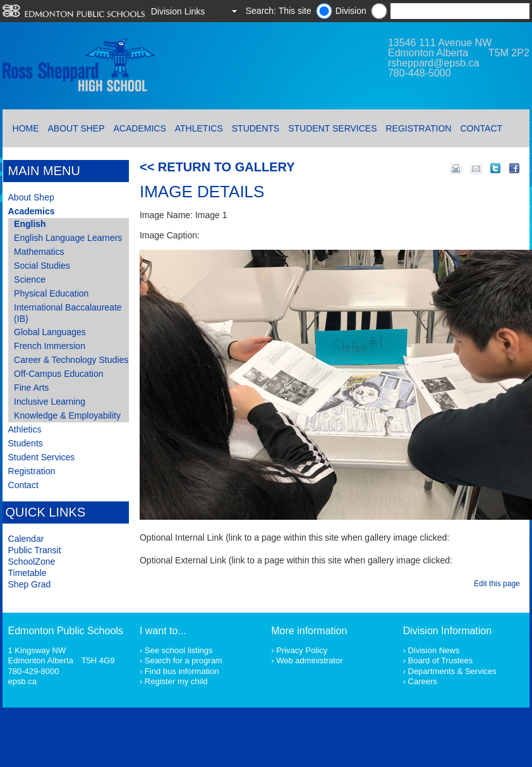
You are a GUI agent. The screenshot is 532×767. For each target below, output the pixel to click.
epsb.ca (23, 681)
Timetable (27, 573)
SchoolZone (32, 561)
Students (256, 128)
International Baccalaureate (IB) (68, 313)
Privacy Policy (302, 650)
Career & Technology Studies (71, 360)
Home (26, 128)
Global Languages (50, 332)
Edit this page (499, 584)
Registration (419, 128)
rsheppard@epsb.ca (433, 63)
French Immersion (50, 346)
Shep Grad (30, 584)
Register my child (176, 681)
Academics (140, 128)
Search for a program (184, 660)
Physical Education (51, 293)
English (30, 224)
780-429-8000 (34, 671)
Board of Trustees (441, 660)
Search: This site (279, 11)
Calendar (26, 539)
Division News (434, 650)
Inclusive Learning (50, 402)
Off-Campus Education (58, 374)
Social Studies (42, 266)
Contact (481, 128)
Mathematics (39, 252)
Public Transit (35, 550)
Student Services (332, 128)
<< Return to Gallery (217, 167)
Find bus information (182, 671)
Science (30, 279)
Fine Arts (31, 388)
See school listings (179, 650)
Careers (423, 681)
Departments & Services (452, 671)
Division (351, 11)
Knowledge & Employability (67, 415)
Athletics (199, 128)
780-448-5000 (420, 73)
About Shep (76, 128)
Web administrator (309, 660)
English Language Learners (68, 238)
